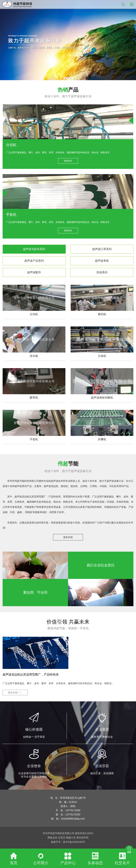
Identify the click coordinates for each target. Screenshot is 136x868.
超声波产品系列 (34, 261)
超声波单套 (102, 261)
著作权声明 (82, 838)
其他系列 (102, 272)
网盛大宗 (71, 838)
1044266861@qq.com (73, 819)
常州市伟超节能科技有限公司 (23, 481)
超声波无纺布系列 (34, 249)
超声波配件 (34, 272)
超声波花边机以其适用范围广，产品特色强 (31, 675)
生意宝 (62, 838)
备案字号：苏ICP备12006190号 (68, 842)
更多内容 (68, 537)
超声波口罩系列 (102, 249)
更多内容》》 (15, 693)
